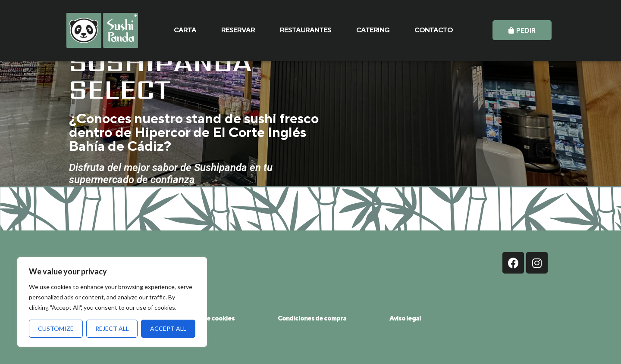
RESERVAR (238, 30)
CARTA (185, 30)
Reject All (112, 328)
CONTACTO (434, 30)
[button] (522, 30)
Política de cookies (207, 318)
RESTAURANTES (306, 30)
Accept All (168, 328)
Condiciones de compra (312, 318)
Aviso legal (405, 318)
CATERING (373, 30)
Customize (56, 328)
